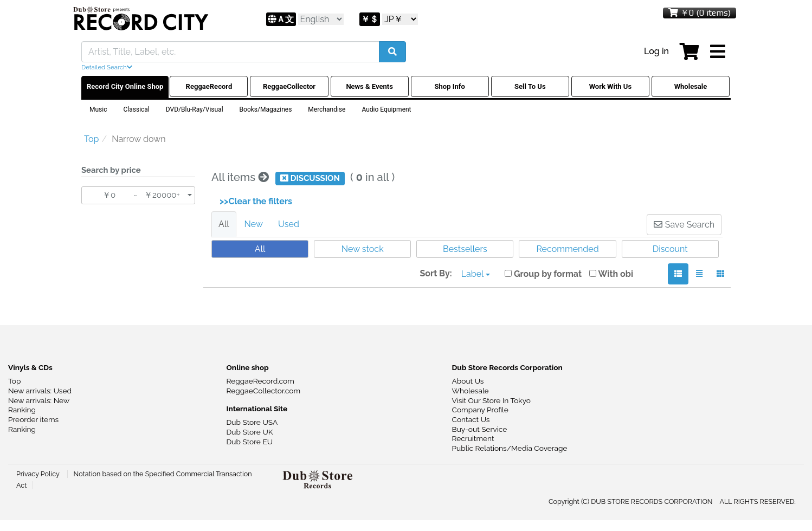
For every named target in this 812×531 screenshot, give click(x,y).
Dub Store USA (252, 422)
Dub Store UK (250, 432)
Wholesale (471, 391)
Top (14, 381)
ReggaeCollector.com (263, 391)
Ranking (22, 410)
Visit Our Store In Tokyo (491, 400)
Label (476, 274)
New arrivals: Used (40, 391)
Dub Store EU (250, 442)
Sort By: (436, 273)
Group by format (543, 274)
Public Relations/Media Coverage (510, 448)
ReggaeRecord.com (260, 381)
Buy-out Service (480, 429)
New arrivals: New (39, 400)
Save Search (684, 225)
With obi (611, 274)
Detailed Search (107, 67)
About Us (468, 381)
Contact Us (471, 419)
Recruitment (473, 438)
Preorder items (33, 419)
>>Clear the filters (256, 201)
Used (289, 224)
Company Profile (480, 410)
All (224, 224)
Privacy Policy (39, 474)
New (254, 224)
